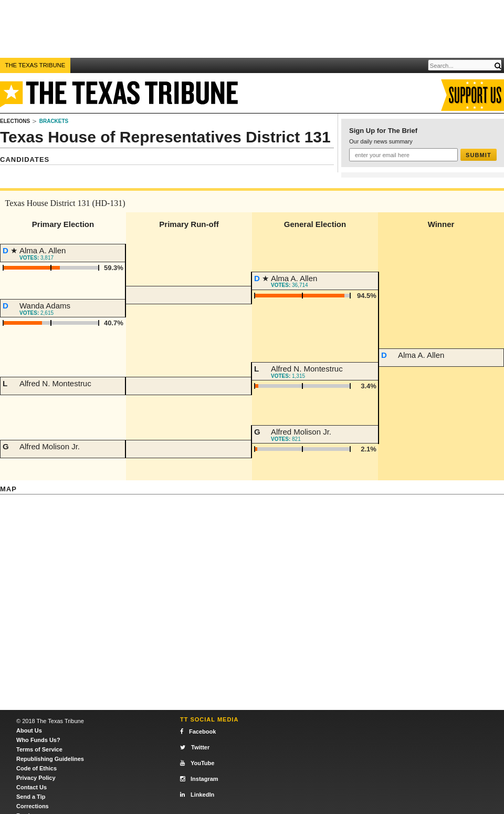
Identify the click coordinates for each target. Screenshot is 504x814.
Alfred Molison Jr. (50, 446)
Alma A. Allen (43, 250)
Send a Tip (31, 797)
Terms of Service (39, 749)
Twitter (195, 747)
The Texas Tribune (35, 65)
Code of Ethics (36, 768)
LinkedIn (197, 795)
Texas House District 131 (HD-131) (65, 203)
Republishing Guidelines (50, 759)
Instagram (199, 779)
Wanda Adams (45, 306)
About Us (29, 730)
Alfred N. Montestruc (55, 383)
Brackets (54, 121)
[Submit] (498, 66)
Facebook (198, 731)
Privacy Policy (36, 778)
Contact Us (31, 787)
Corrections (33, 806)
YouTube (197, 763)
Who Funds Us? (38, 740)
